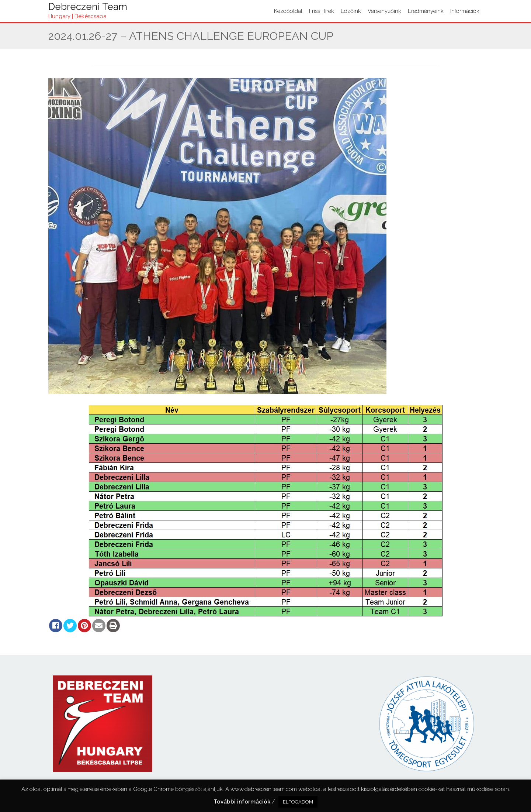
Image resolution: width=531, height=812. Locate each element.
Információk (465, 11)
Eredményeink (426, 11)
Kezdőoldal (288, 11)
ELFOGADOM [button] (298, 802)
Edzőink (351, 11)
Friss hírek (322, 11)
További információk (242, 802)
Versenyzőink (384, 11)
